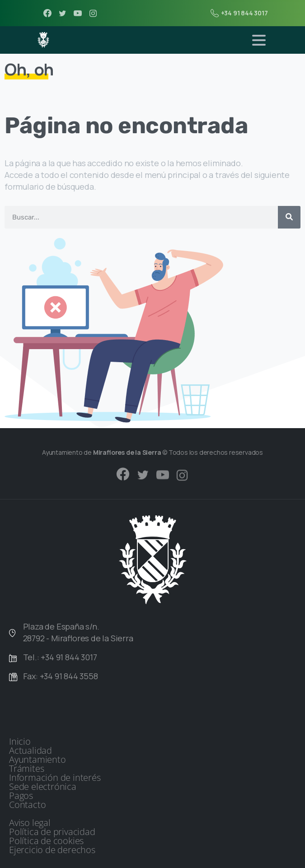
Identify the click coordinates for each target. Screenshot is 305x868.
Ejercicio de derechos (52, 850)
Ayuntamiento (38, 760)
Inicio (20, 742)
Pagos (21, 796)
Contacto (27, 805)
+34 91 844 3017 (239, 13)
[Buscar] (289, 217)
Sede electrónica (43, 787)
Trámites (26, 769)
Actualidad (30, 751)
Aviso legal (30, 823)
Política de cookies (46, 841)
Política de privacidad (52, 832)
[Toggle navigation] (259, 40)
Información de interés (55, 778)
